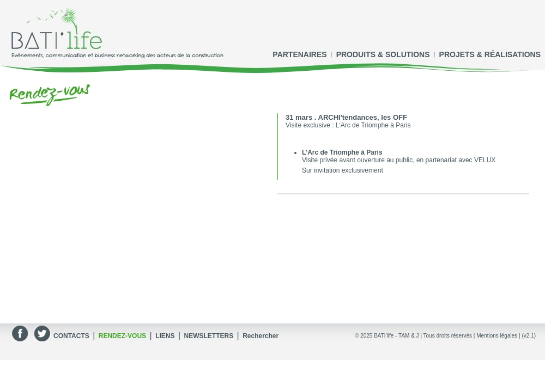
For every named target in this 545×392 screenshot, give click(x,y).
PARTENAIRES (299, 54)
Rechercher (261, 336)
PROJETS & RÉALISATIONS (490, 54)
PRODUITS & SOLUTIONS (383, 54)
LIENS (165, 336)
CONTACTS (71, 336)
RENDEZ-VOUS (122, 336)
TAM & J (409, 336)
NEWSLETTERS (208, 336)
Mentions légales (497, 336)
